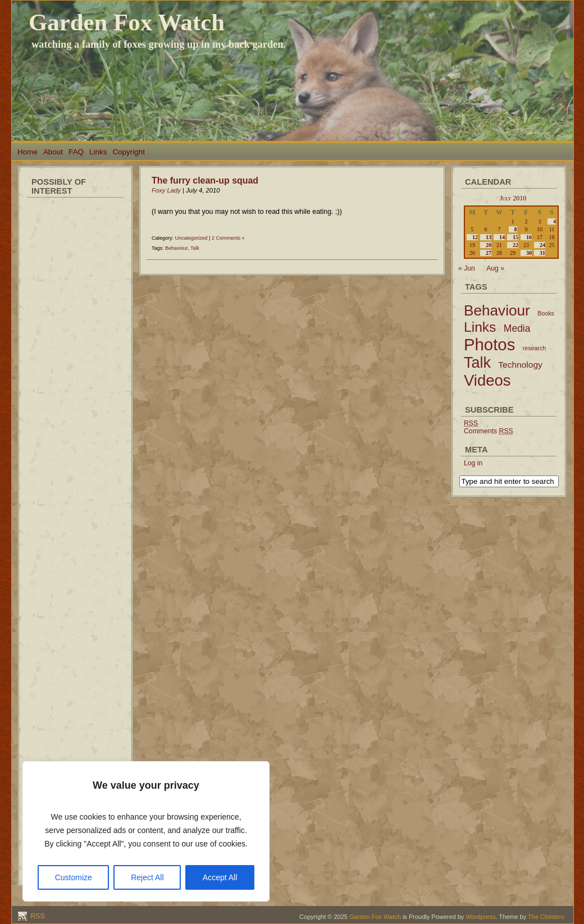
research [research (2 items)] (534, 348)
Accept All (220, 877)
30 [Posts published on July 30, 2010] (529, 253)
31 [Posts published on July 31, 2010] (542, 253)
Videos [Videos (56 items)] (487, 380)
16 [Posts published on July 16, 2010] (529, 237)
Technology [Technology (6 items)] (520, 365)
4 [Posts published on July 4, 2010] (555, 221)
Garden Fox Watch (127, 22)
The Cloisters (546, 917)
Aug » (495, 268)
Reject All (147, 877)
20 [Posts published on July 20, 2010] (489, 245)
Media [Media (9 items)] (517, 328)
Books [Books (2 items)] (546, 313)
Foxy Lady (166, 190)
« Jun (467, 268)
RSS (37, 916)
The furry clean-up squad (205, 180)
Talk (195, 248)
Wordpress (480, 917)
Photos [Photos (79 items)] (489, 344)
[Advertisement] (75, 370)
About (53, 152)
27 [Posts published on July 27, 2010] (489, 253)
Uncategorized (191, 238)
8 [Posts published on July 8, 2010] (516, 229)
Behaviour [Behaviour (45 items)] (497, 310)
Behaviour (176, 248)
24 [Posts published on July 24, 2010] (542, 245)
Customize (74, 877)
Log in (473, 463)
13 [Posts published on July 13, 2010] (489, 237)
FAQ (76, 152)
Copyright (129, 152)
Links (98, 152)
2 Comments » (228, 238)
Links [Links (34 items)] (480, 327)
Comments (489, 431)
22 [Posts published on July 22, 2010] (515, 245)
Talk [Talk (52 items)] (477, 363)
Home (28, 152)
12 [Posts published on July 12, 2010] (475, 237)
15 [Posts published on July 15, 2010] (515, 237)
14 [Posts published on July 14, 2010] (502, 237)
